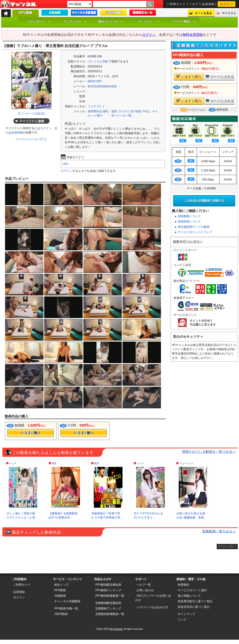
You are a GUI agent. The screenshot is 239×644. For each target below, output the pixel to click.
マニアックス (75, 21)
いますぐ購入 (189, 76)
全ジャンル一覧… (123, 115)
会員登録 (208, 4)
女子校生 (136, 111)
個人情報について (189, 596)
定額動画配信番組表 (108, 603)
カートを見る (203, 13)
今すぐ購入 (31, 433)
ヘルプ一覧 (144, 585)
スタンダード (39, 21)
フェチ (13, 463)
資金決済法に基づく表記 (194, 607)
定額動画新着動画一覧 (110, 614)
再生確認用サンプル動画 (194, 227)
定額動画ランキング (108, 608)
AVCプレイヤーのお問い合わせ (153, 598)
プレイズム (148, 21)
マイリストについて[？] (31, 139)
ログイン (227, 4)
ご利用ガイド (176, 4)
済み (66, 164)
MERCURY (95, 81)
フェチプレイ (96, 106)
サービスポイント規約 (192, 590)
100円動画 (61, 614)
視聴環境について (189, 222)
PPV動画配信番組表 (108, 585)
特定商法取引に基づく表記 (195, 601)
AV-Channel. (116, 629)
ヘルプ (194, 4)
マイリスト (229, 13)
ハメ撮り (97, 115)
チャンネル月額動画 (67, 601)
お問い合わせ (145, 590)
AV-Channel (18, 4)
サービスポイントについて (195, 232)
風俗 (54, 463)
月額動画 (60, 596)
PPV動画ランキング (108, 590)
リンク (182, 620)
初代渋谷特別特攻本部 (102, 86)
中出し (147, 111)
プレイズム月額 (98, 61)
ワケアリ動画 (184, 21)
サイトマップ (186, 614)
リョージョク (186, 463)
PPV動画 (60, 590)
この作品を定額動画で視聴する (204, 201)
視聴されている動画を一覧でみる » (209, 451)
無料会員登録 (193, 35)
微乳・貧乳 (110, 111)
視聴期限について (189, 216)
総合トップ (61, 585)
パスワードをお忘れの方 (152, 607)
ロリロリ (124, 111)
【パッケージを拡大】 (31, 114)
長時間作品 (95, 111)
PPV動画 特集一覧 (66, 608)
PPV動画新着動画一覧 (110, 596)
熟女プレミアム (111, 21)
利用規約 (184, 585)
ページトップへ (226, 546)
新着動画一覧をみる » (219, 531)
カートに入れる (220, 76)
